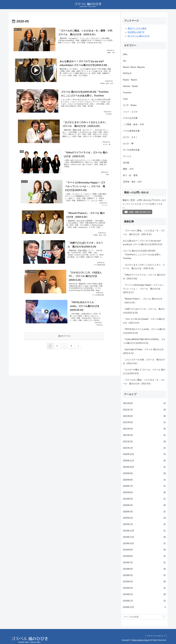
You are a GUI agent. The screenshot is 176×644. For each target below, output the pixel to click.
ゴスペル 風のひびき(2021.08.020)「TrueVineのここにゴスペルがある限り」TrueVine (143, 255)
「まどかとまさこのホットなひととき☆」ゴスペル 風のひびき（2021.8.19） (144, 267)
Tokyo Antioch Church (141, 640)
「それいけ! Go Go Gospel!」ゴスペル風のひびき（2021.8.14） (144, 321)
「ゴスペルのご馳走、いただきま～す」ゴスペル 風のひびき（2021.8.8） (144, 382)
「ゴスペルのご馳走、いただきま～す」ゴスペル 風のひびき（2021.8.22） (144, 232)
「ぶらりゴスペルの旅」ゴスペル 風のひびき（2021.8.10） (144, 361)
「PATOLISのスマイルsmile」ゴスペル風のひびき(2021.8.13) (144, 331)
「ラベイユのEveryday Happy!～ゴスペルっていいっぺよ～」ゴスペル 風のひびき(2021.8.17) (143, 289)
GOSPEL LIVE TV (136, 32)
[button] (164, 617)
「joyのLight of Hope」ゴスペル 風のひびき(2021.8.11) (143, 351)
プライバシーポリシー (156, 636)
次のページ (64, 336)
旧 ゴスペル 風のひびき (139, 36)
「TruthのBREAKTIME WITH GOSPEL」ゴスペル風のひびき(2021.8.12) (144, 341)
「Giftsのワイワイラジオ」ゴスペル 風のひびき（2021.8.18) (144, 277)
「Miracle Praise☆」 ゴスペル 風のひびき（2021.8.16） (143, 301)
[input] (144, 617)
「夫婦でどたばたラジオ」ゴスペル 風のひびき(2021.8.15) (144, 311)
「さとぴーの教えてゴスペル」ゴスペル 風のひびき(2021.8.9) (144, 372)
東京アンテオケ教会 (137, 28)
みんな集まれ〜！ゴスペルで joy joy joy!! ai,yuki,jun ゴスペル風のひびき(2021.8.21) (143, 243)
